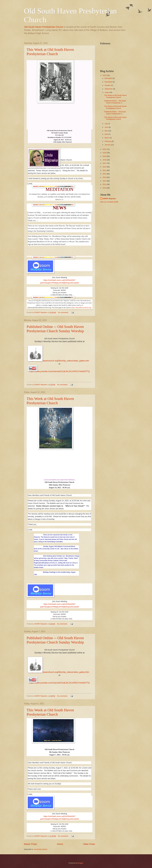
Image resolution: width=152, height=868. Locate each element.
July (106, 124)
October (108, 85)
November (109, 82)
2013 (105, 177)
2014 (105, 174)
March (107, 138)
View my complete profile (109, 202)
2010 (105, 188)
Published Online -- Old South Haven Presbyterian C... (115, 102)
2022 (105, 75)
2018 (105, 160)
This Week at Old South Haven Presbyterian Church (50, 52)
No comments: (64, 312)
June (107, 127)
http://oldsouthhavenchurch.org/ (82, 307)
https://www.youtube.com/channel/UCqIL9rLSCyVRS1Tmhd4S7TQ (59, 371)
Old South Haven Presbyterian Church (44, 27)
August (107, 92)
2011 (105, 184)
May (106, 131)
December (109, 78)
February (108, 141)
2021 (105, 149)
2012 (105, 181)
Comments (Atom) (41, 849)
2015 (105, 170)
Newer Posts (30, 844)
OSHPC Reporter (109, 199)
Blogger (80, 863)
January (108, 145)
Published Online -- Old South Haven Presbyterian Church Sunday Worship (55, 329)
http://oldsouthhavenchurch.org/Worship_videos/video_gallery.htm (59, 361)
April (106, 134)
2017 (105, 163)
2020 (105, 153)
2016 (105, 167)
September (109, 89)
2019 (105, 156)
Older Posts (89, 844)
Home (60, 844)
